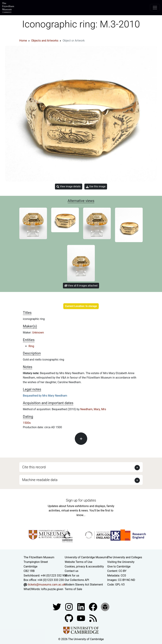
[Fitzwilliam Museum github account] (69, 618)
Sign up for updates (81, 500)
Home (23, 41)
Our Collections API (77, 580)
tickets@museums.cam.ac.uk (46, 585)
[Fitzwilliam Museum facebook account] (81, 607)
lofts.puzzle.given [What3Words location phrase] (52, 589)
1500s (27, 423)
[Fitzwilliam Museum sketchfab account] (105, 607)
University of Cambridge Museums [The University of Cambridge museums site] (86, 557)
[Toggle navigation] (155, 8)
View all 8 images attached (81, 286)
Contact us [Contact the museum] (72, 571)
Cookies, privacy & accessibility (84, 567)
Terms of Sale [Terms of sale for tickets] (73, 589)
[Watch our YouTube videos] (81, 618)
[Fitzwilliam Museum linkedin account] (93, 607)
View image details (69, 187)
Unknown (38, 333)
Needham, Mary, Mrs (93, 409)
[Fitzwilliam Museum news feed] (93, 618)
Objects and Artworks (45, 41)
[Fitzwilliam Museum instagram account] (69, 607)
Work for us (72, 576)
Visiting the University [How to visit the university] (121, 562)
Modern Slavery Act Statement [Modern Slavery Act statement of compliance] (84, 585)
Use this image (96, 187)
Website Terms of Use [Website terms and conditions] (79, 562)
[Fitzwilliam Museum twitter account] (57, 607)
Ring (31, 346)
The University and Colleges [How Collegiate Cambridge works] (125, 557)
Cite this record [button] (34, 467)
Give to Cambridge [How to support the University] (119, 567)
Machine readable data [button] (40, 480)
